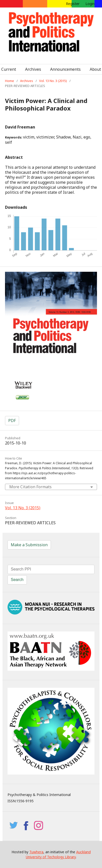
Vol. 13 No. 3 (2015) (53, 81)
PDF (12, 420)
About (95, 69)
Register (73, 4)
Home (10, 81)
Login (90, 4)
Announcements (65, 69)
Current (9, 69)
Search (17, 580)
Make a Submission (29, 545)
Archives (33, 69)
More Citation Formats (30, 487)
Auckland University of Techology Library (58, 854)
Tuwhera (36, 852)
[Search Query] (51, 569)
